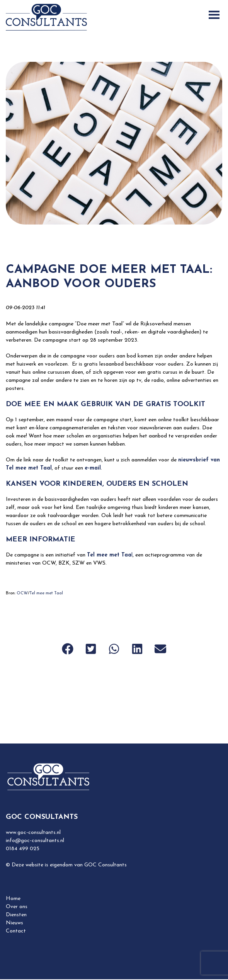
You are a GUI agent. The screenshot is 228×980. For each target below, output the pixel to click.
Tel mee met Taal (46, 593)
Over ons (17, 907)
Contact (16, 931)
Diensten (16, 915)
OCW (22, 593)
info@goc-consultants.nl (35, 841)
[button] (68, 649)
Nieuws (14, 923)
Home (13, 899)
